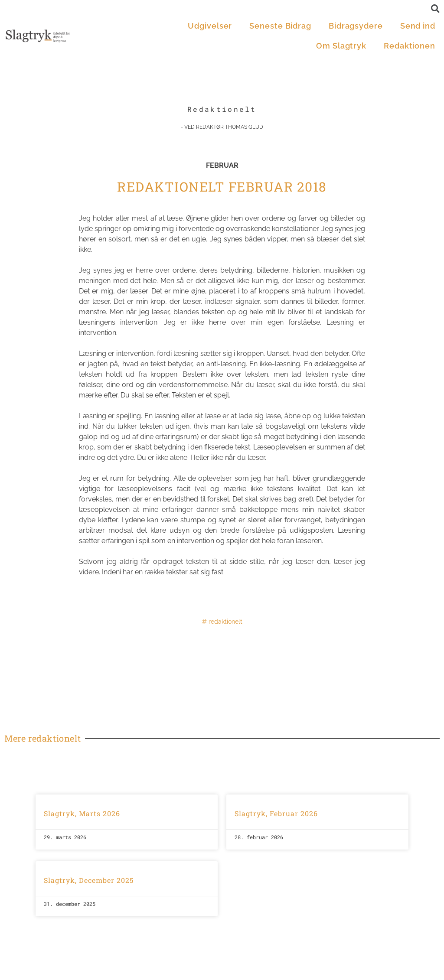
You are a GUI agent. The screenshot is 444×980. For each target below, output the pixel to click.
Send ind (418, 26)
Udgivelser (210, 26)
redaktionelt (225, 622)
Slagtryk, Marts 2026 (82, 813)
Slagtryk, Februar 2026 (276, 813)
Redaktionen (410, 46)
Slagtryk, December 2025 (89, 880)
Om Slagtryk (341, 46)
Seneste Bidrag (280, 26)
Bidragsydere (356, 26)
